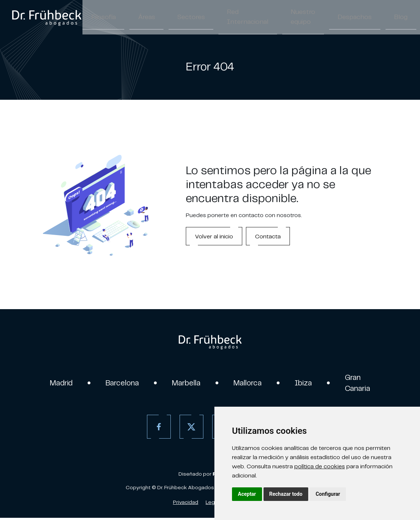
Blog (345, 18)
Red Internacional (219, 18)
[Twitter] (189, 429)
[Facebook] (157, 429)
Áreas (135, 18)
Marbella (186, 384)
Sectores (172, 18)
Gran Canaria (366, 384)
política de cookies (320, 466)
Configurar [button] (328, 494)
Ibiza (309, 384)
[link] (47, 18)
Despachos (307, 18)
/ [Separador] (417, 18)
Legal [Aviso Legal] (212, 504)
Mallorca (251, 384)
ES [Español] (409, 18)
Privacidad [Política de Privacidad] (186, 504)
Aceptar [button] (247, 494)
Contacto (381, 18)
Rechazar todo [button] (286, 494)
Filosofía (99, 18)
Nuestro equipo (264, 18)
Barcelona (118, 384)
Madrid (53, 384)
